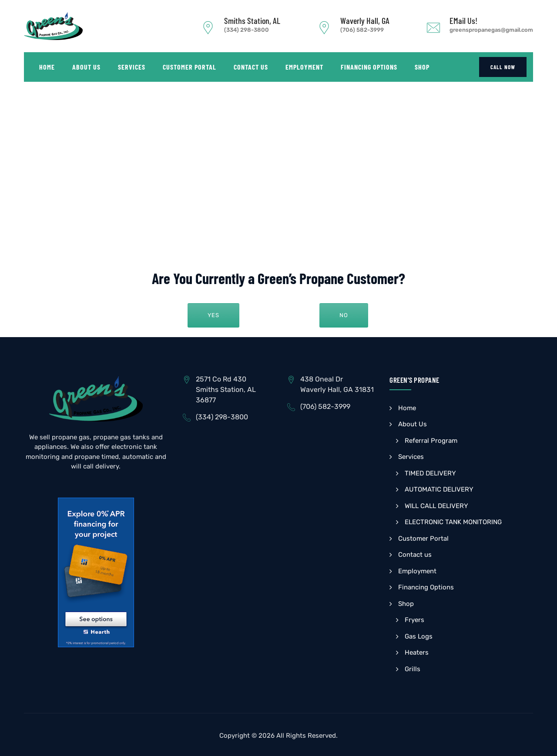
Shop (422, 67)
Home (47, 67)
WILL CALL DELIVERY (436, 506)
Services (132, 67)
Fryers (414, 620)
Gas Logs (419, 636)
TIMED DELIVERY (430, 473)
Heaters (417, 652)
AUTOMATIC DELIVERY (439, 489)
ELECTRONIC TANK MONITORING (453, 522)
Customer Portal (190, 67)
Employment (304, 67)
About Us (86, 67)
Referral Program (431, 441)
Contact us (251, 67)
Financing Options (369, 67)
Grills (413, 669)
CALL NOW (503, 67)
